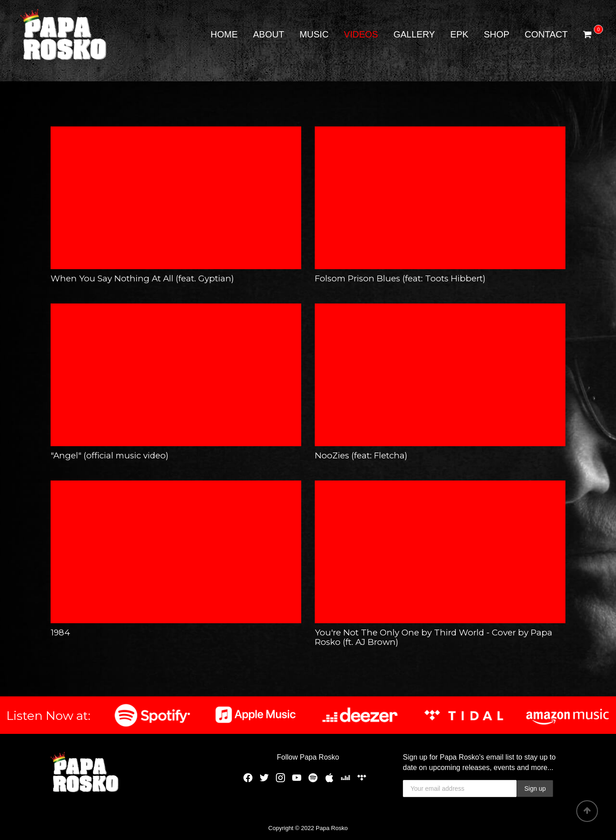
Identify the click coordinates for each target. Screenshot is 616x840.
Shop (497, 34)
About (268, 34)
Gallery (414, 34)
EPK (459, 34)
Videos (361, 34)
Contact (546, 34)
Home (224, 34)
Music (314, 34)
